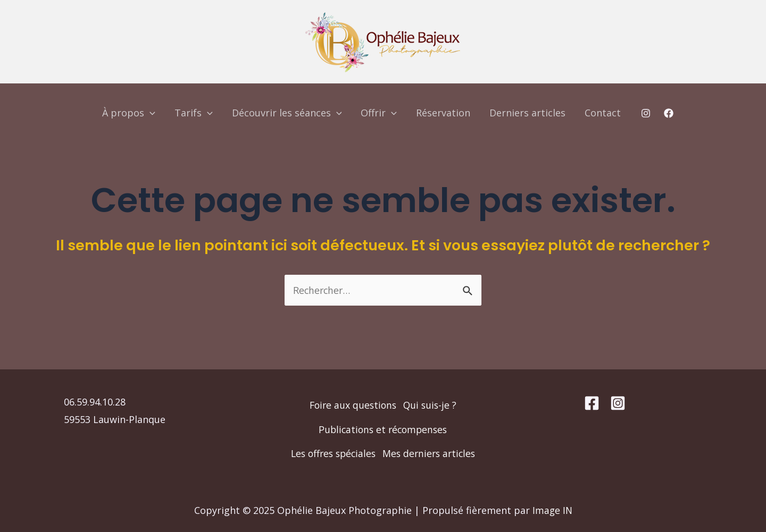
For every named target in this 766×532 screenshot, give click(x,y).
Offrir (379, 113)
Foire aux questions (352, 379)
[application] (150, 113)
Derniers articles (527, 113)
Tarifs (194, 113)
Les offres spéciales (383, 428)
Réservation (443, 113)
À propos (129, 113)
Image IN (552, 510)
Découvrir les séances (287, 113)
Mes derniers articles (383, 453)
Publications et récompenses (383, 404)
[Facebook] (669, 113)
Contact (603, 113)
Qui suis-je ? (431, 379)
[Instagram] (646, 113)
